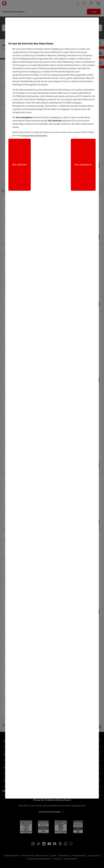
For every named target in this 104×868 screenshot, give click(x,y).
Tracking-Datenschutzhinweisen (34, 135)
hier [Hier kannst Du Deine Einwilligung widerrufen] (41, 59)
